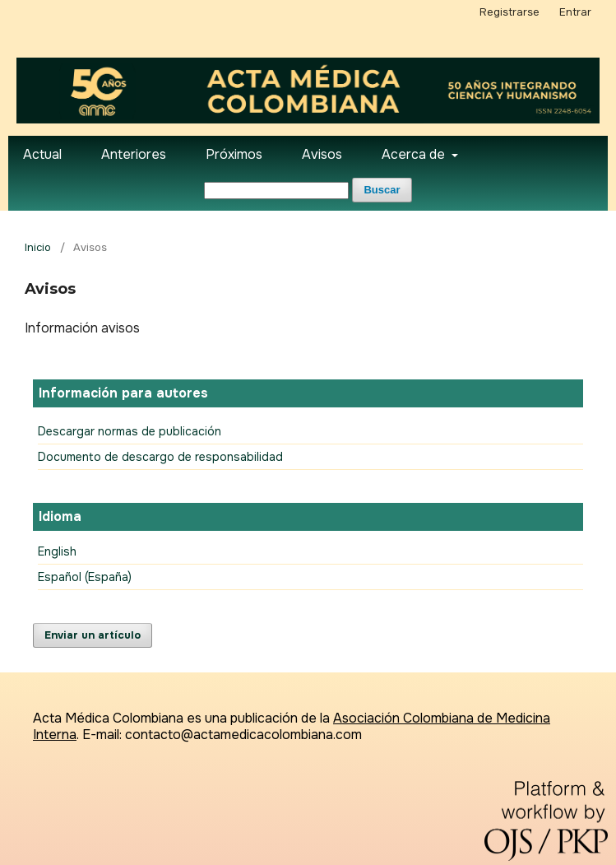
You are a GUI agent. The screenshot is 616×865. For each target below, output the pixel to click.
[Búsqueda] (276, 191)
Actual (42, 154)
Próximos (234, 154)
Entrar (575, 12)
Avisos (322, 154)
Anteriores (134, 154)
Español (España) (85, 577)
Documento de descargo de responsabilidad (160, 457)
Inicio (38, 247)
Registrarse (509, 12)
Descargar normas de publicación (130, 431)
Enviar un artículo (93, 635)
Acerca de (415, 154)
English (57, 551)
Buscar (382, 190)
